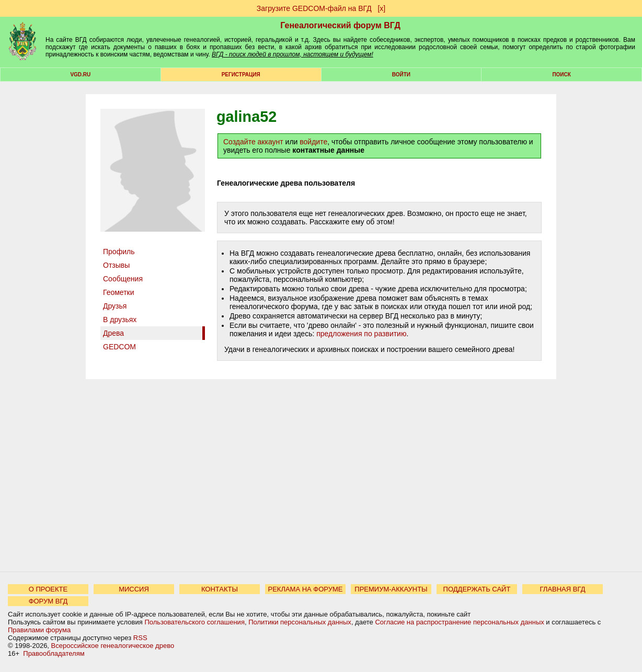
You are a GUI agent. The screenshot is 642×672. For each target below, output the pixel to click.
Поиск (561, 75)
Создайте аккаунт (253, 142)
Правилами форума (39, 630)
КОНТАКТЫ (220, 589)
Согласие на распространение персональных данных (459, 622)
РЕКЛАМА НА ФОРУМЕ (305, 589)
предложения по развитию (361, 334)
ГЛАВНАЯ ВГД (563, 589)
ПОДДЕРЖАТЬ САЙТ (477, 589)
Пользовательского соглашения (194, 622)
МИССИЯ (134, 589)
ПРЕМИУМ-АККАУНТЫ (391, 589)
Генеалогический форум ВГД (340, 25)
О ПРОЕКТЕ (48, 589)
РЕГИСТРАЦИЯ (241, 75)
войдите (313, 142)
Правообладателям (54, 653)
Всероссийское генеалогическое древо (113, 646)
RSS (140, 638)
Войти (401, 75)
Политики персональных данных (300, 622)
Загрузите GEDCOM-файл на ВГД (314, 8)
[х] (381, 8)
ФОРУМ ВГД (48, 601)
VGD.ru (80, 75)
